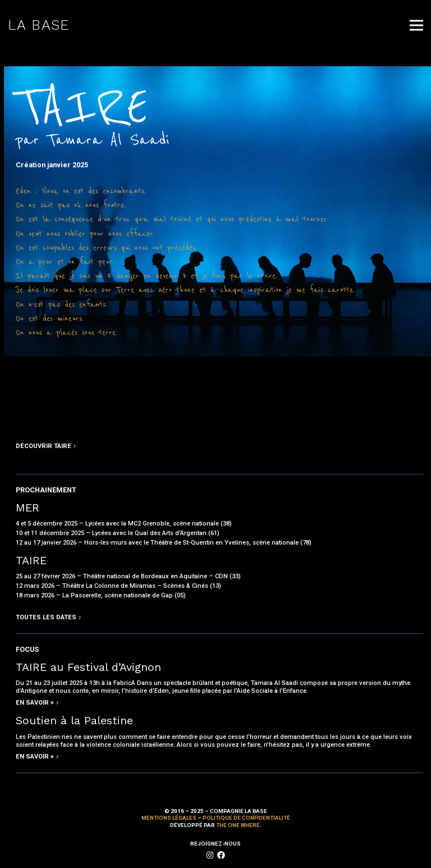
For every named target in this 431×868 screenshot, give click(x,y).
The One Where (238, 825)
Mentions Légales (169, 818)
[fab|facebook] (221, 855)
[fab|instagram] (210, 855)
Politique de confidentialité (246, 818)
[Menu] (416, 25)
